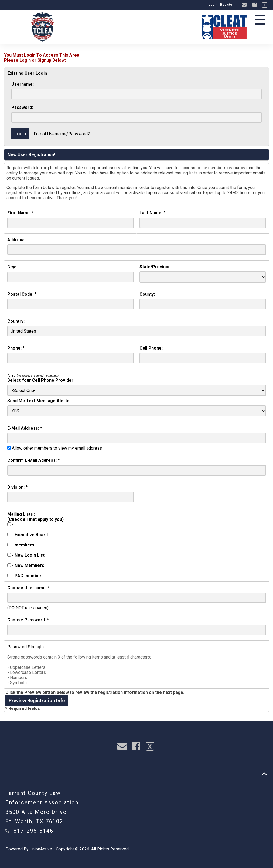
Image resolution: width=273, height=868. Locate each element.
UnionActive (41, 849)
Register (227, 5)
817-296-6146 (33, 831)
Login (213, 5)
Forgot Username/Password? (62, 134)
